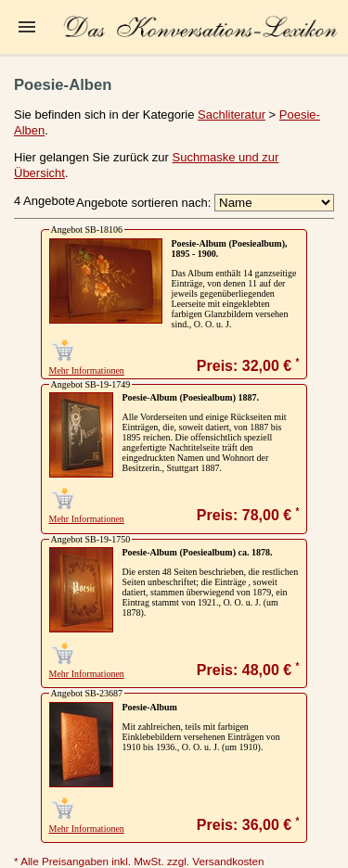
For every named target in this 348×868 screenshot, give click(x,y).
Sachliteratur (232, 115)
